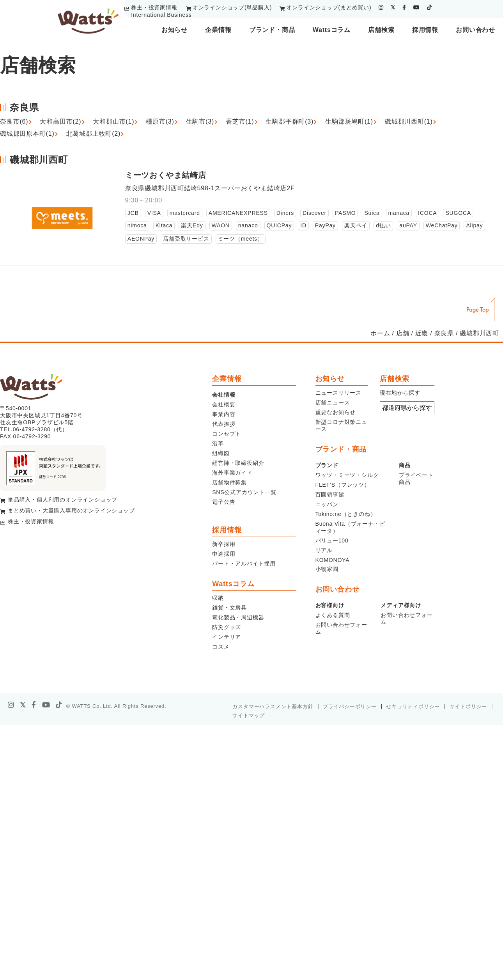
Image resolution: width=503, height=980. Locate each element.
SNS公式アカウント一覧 (244, 492)
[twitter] (393, 7)
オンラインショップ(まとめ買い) (329, 7)
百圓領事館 (330, 494)
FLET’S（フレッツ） (343, 485)
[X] (23, 705)
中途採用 (224, 554)
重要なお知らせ (336, 412)
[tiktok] (429, 7)
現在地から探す (400, 393)
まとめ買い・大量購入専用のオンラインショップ (71, 510)
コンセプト (227, 434)
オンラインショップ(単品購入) (232, 7)
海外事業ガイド (232, 473)
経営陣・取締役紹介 (238, 463)
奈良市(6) (14, 121)
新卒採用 (224, 544)
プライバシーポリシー (350, 706)
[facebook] (404, 7)
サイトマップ (249, 715)
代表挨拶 (224, 424)
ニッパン (327, 504)
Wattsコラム (332, 30)
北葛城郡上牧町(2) (94, 134)
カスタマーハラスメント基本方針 (273, 706)
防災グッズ (227, 627)
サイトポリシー (468, 706)
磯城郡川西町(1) (409, 121)
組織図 (221, 453)
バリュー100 (332, 541)
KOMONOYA (333, 560)
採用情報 (425, 30)
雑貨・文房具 (229, 608)
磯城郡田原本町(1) (27, 134)
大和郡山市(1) (113, 121)
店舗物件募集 (229, 482)
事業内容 (224, 414)
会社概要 (224, 404)
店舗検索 (381, 30)
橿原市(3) (160, 121)
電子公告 (224, 502)
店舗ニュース (333, 402)
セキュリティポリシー (413, 706)
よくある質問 (333, 615)
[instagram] (381, 7)
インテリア (227, 637)
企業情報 (218, 30)
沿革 (218, 443)
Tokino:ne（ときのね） (346, 514)
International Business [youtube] (161, 15)
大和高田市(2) (60, 121)
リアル (324, 550)
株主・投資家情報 (154, 7)
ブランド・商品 (272, 30)
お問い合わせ (476, 30)
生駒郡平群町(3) (290, 121)
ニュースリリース (338, 393)
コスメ (221, 647)
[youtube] (417, 7)
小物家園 (327, 569)
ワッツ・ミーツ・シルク (347, 475)
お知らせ (174, 30)
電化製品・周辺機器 (238, 617)
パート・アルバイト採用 (244, 564)
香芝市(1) (240, 121)
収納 (218, 598)
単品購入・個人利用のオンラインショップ (63, 500)
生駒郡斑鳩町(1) (349, 121)
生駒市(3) (200, 121)
